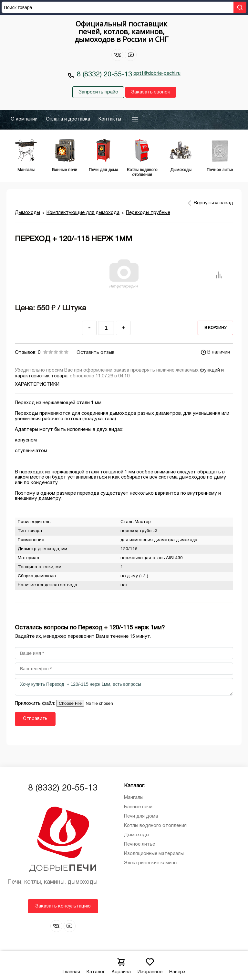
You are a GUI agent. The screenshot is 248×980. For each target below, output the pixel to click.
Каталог (96, 964)
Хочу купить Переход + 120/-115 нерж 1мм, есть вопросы (124, 687)
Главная (71, 964)
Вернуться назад (213, 203)
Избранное (150, 964)
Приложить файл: (36, 703)
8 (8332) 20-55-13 (104, 75)
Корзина (121, 964)
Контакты (110, 119)
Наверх (177, 964)
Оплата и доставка (68, 119)
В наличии (215, 352)
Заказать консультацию (63, 906)
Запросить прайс (98, 92)
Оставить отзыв (96, 353)
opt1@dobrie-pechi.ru (157, 73)
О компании (24, 119)
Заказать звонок (151, 92)
